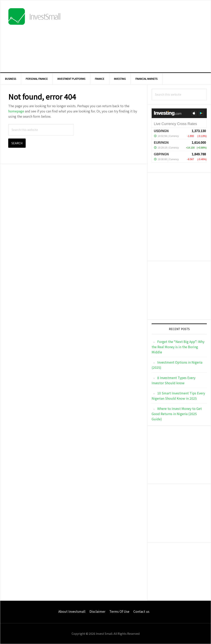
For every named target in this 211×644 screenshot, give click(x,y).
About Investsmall (72, 611)
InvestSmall (34, 17)
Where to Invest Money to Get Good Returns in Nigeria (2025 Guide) (177, 414)
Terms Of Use (119, 611)
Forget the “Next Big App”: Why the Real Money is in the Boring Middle (178, 347)
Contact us (141, 611)
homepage (16, 111)
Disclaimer (97, 611)
